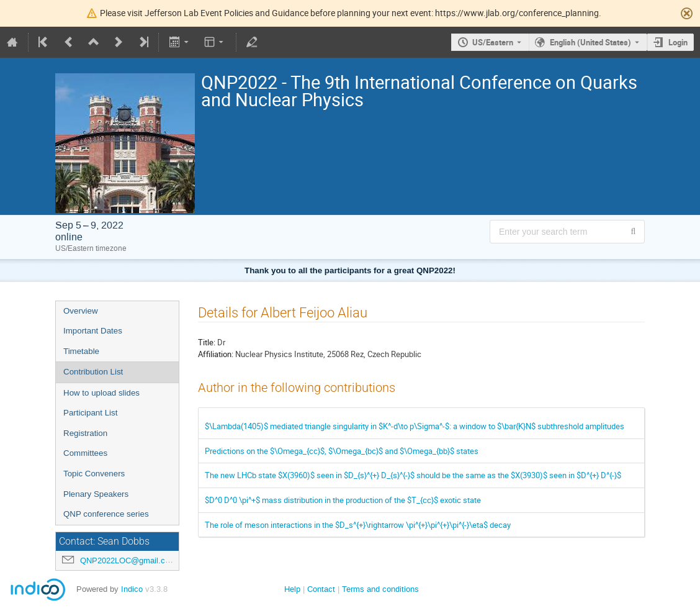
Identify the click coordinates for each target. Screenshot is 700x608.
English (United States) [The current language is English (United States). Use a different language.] (590, 42)
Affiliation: (216, 354)
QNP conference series (106, 514)
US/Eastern (493, 42)
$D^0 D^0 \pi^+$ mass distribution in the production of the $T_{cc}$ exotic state (343, 500)
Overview (81, 311)
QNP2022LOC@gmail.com (128, 560)
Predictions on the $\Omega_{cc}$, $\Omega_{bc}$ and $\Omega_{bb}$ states (342, 451)
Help (292, 589)
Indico (132, 589)
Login (678, 42)
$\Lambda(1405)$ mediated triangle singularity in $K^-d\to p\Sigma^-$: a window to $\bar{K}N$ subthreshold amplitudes (415, 426)
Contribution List (93, 372)
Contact (321, 589)
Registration (85, 433)
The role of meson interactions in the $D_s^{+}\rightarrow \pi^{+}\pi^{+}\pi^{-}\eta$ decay (358, 525)
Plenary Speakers (96, 494)
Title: (207, 342)
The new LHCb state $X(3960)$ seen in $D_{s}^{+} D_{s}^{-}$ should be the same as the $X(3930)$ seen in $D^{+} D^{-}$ (413, 475)
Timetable (81, 351)
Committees (85, 453)
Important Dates (93, 331)
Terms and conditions (380, 589)
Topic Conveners (94, 474)
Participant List (90, 413)
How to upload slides (101, 393)
